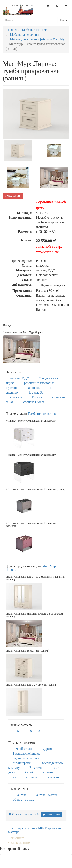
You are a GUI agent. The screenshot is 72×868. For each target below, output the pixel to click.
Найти (63, 20)
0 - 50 (17, 731)
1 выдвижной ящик (26, 753)
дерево (48, 749)
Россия (37, 397)
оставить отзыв (52, 814)
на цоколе (33, 388)
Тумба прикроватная (42, 414)
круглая (31, 777)
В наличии (37, 768)
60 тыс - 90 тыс (23, 800)
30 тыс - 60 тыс (47, 795)
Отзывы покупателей (24, 814)
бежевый (53, 777)
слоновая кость (34, 402)
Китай (29, 772)
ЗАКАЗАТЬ (13, 196)
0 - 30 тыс (20, 795)
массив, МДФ (20, 378)
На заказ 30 (36, 392)
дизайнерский (23, 763)
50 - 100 (36, 731)
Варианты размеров (53, 285)
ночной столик (23, 749)
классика (16, 397)
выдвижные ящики (26, 758)
